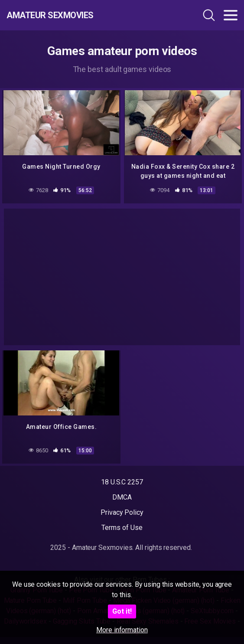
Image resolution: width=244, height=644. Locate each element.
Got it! (122, 611)
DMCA (122, 497)
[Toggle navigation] (231, 15)
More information (122, 630)
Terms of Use (122, 528)
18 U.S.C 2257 (122, 482)
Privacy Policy (122, 512)
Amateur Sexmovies (50, 15)
